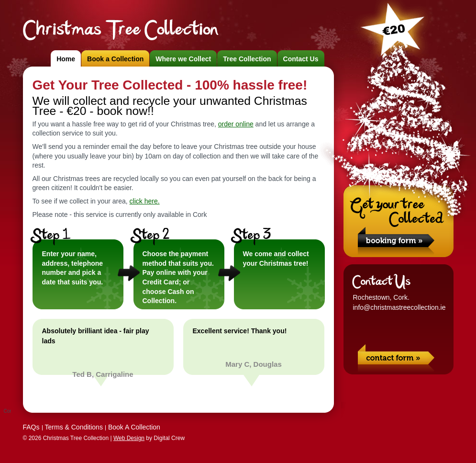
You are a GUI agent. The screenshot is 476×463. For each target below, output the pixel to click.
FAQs (31, 427)
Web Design (129, 438)
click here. (145, 201)
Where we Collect (183, 59)
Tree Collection (247, 59)
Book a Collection (115, 59)
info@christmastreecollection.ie (399, 307)
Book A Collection (134, 427)
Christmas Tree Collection (120, 30)
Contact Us (301, 59)
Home (66, 59)
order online (236, 124)
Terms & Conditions (74, 427)
